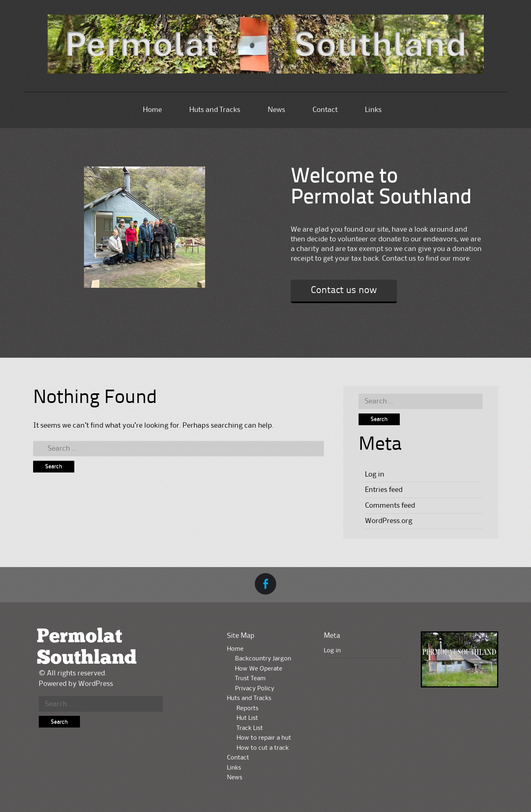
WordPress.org (389, 521)
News (276, 110)
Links (373, 110)
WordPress (96, 684)
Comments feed (390, 506)
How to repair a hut (264, 738)
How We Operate (259, 669)
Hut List (247, 718)
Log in (375, 475)
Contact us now (344, 291)
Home (152, 110)
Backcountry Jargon (263, 659)
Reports (248, 709)
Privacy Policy (255, 689)
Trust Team (250, 679)
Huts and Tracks (215, 110)
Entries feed (384, 490)
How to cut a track (263, 748)
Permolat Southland (87, 647)
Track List (250, 728)
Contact (325, 110)
